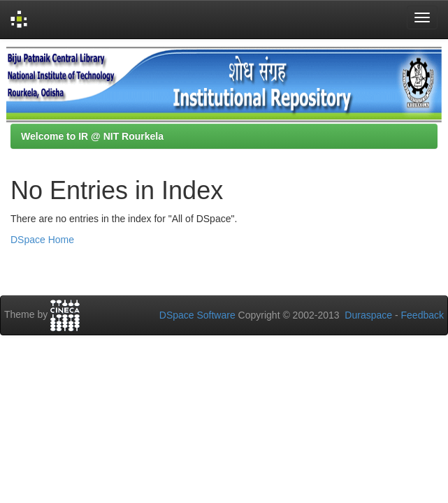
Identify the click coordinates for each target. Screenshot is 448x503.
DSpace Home (42, 240)
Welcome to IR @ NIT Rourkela (92, 136)
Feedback (422, 315)
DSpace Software (197, 315)
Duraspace (368, 315)
